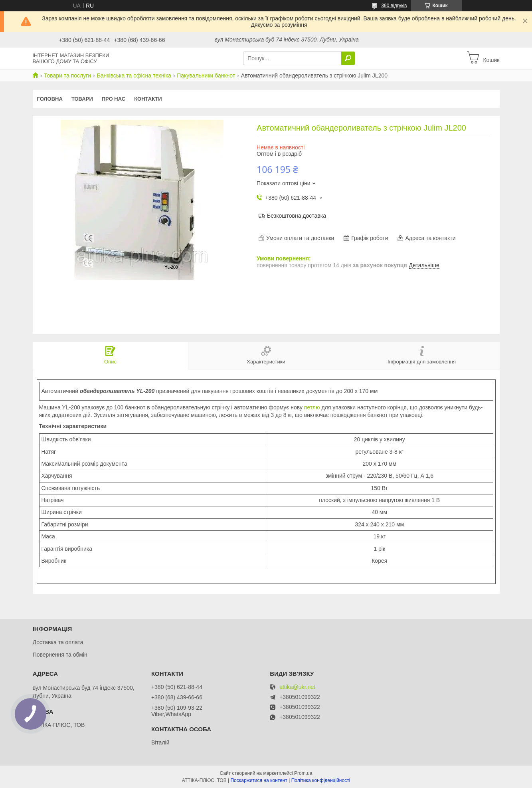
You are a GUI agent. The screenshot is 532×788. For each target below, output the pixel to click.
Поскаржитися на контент (259, 780)
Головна (50, 99)
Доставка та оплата (58, 642)
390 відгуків (394, 6)
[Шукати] (348, 58)
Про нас (114, 99)
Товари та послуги (67, 75)
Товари (82, 99)
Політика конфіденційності (321, 780)
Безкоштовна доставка (297, 216)
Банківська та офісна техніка (134, 75)
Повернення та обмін (60, 655)
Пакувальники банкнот (206, 75)
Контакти (148, 99)
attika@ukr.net (297, 687)
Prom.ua (303, 773)
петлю (312, 407)
